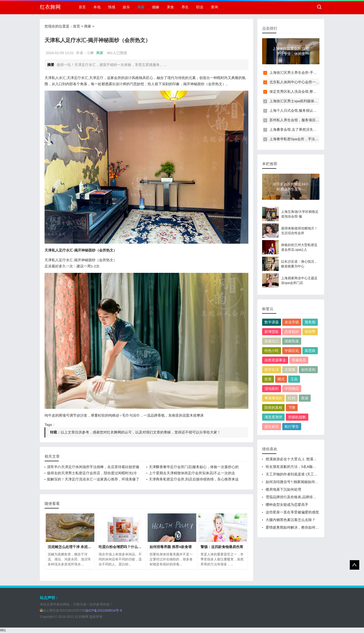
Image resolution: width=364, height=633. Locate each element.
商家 (141, 7)
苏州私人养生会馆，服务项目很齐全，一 (301, 120)
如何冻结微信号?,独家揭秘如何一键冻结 (297, 482)
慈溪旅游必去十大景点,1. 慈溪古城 (293, 459)
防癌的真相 (273, 407)
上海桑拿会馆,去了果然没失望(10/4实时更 (302, 129)
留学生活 (272, 370)
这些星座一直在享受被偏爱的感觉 (292, 512)
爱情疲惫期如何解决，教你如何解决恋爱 (298, 527)
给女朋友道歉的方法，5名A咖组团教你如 (298, 467)
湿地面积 (272, 389)
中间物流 (292, 389)
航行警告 (292, 426)
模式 (281, 379)
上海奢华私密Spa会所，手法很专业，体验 (303, 139)
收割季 (310, 332)
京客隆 (290, 370)
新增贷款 (272, 332)
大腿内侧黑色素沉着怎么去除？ (291, 520)
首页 (82, 7)
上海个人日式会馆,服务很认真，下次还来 (302, 110)
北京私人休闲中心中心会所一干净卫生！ (301, 82)
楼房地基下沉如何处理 (283, 489)
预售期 (310, 322)
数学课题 (272, 322)
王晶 (294, 379)
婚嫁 (156, 7)
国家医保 (292, 341)
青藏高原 (299, 360)
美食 (170, 7)
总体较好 (292, 332)
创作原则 (308, 370)
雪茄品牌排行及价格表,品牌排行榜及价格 (298, 497)
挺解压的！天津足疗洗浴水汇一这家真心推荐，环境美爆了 (93, 479)
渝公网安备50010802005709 (62, 610)
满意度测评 (273, 417)
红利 (292, 398)
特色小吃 (272, 351)
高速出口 (272, 341)
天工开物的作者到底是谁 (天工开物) (294, 474)
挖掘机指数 (297, 417)
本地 (97, 7)
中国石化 (292, 351)
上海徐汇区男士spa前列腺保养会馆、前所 (303, 101)
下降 (292, 407)
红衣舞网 (50, 7)
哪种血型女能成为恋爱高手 (287, 505)
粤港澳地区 (273, 398)
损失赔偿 (272, 426)
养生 (185, 7)
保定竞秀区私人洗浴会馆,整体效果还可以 (302, 91)
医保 (305, 398)
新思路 (310, 351)
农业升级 (292, 322)
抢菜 (268, 379)
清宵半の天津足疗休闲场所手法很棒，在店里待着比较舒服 (93, 467)
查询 (214, 7)
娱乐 (126, 7)
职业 (200, 7)
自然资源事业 (275, 360)
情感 (112, 7)
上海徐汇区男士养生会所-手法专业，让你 (302, 72)
